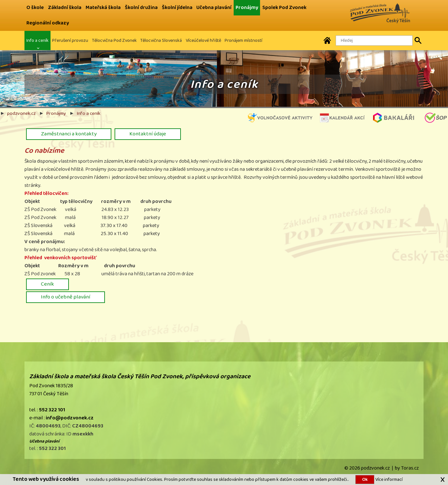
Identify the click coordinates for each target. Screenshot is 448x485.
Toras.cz (410, 468)
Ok (365, 480)
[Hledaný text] (374, 41)
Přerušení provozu (70, 40)
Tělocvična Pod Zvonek (114, 40)
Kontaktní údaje (148, 134)
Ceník (47, 284)
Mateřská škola (103, 8)
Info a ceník (37, 40)
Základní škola (65, 8)
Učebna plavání (214, 8)
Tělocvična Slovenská (161, 40)
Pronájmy (247, 8)
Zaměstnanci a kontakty (69, 134)
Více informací (388, 479)
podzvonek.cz (21, 113)
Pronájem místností (243, 40)
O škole (35, 8)
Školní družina (141, 8)
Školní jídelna (177, 8)
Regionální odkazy (48, 23)
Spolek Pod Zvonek (284, 8)
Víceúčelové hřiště (203, 40)
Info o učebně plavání (65, 297)
